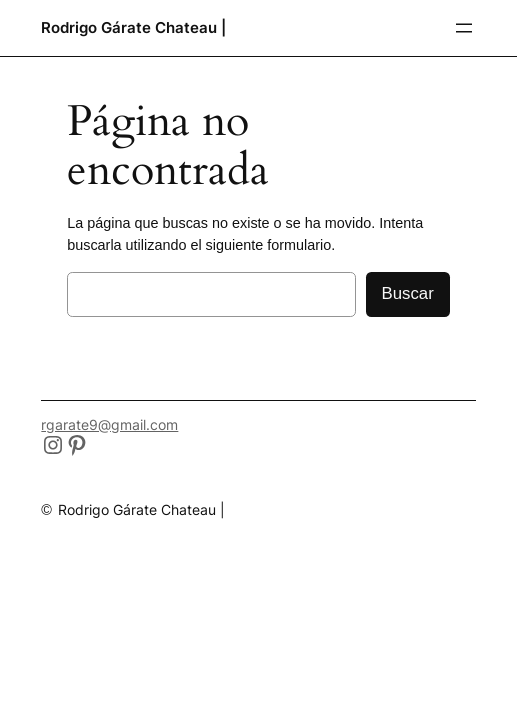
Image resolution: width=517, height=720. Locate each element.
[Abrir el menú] (464, 28)
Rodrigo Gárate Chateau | (133, 27)
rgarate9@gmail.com (109, 424)
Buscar (408, 293)
